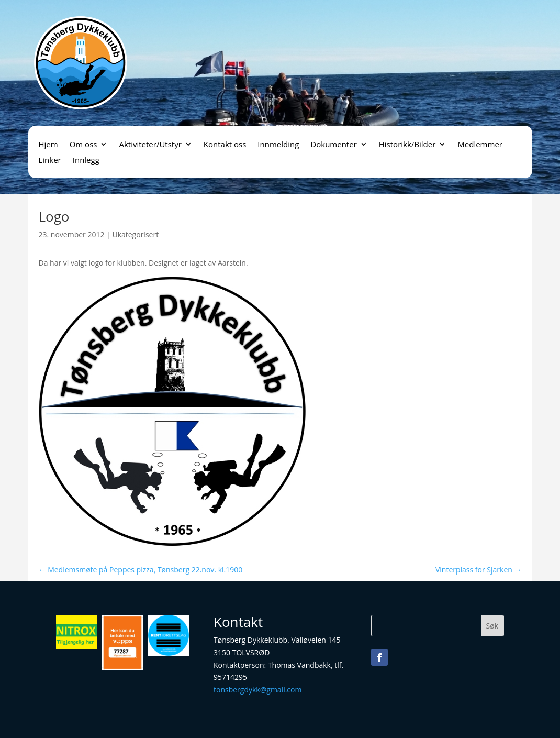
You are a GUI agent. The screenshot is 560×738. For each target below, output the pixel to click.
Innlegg (86, 161)
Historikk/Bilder (407, 145)
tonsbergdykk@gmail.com (257, 690)
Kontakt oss (225, 145)
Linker (50, 161)
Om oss (83, 145)
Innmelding (278, 145)
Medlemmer (480, 145)
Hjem (48, 145)
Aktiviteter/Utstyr (150, 145)
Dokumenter (333, 145)
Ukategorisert (135, 234)
